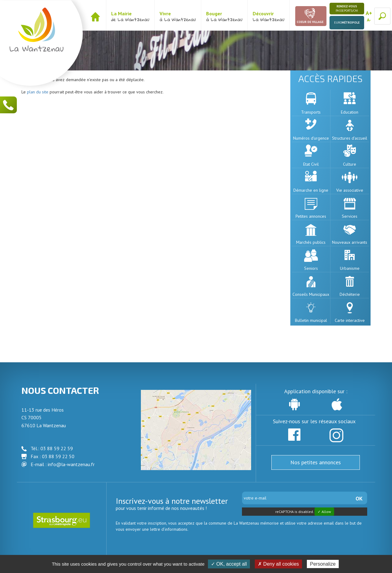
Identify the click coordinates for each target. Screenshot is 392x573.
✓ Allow (324, 512)
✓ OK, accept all (229, 564)
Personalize (323, 564)
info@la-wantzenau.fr (71, 464)
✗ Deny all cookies (278, 564)
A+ (369, 13)
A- (369, 20)
